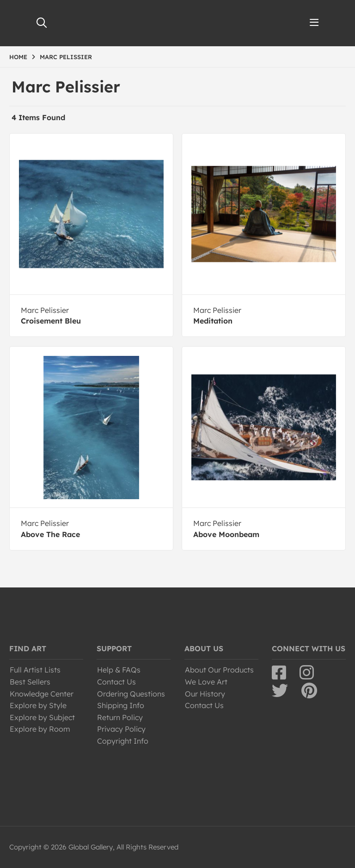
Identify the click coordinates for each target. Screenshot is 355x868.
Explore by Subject (42, 717)
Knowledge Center (42, 694)
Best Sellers (30, 682)
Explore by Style (38, 705)
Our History (205, 694)
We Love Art (206, 682)
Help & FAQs (119, 670)
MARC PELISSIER (66, 57)
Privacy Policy (121, 729)
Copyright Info (123, 741)
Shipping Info (121, 705)
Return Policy (120, 717)
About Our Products (219, 670)
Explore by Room (40, 729)
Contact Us (116, 682)
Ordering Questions (131, 694)
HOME (18, 57)
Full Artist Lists (35, 670)
